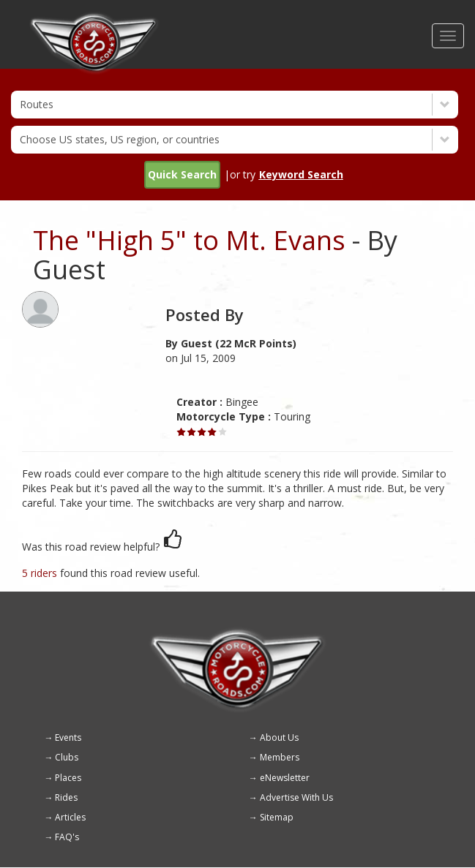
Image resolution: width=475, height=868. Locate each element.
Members (280, 757)
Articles (70, 817)
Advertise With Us (296, 797)
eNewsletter (285, 778)
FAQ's (67, 837)
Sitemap (277, 817)
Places (68, 778)
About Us (279, 737)
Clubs (67, 757)
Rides (66, 797)
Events (68, 737)
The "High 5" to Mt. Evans (189, 240)
